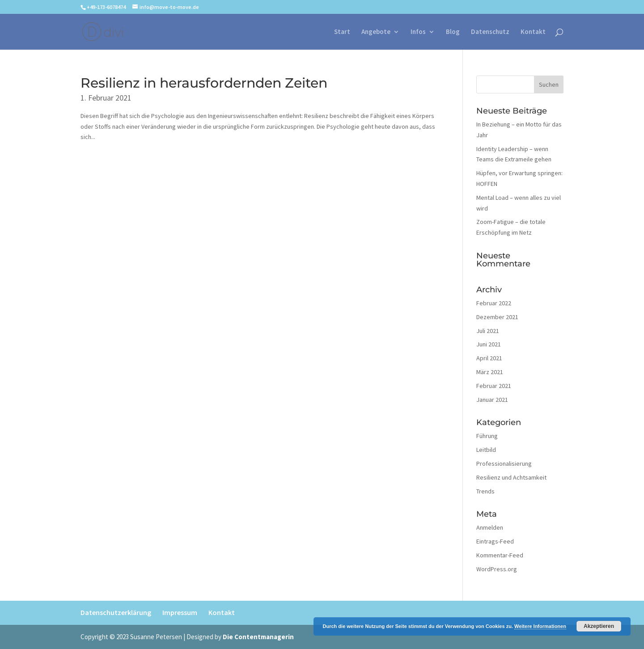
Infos (418, 32)
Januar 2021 (492, 400)
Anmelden (490, 527)
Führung (487, 436)
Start (342, 32)
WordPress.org (497, 569)
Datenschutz (490, 32)
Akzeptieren (599, 626)
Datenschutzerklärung (116, 612)
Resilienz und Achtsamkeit (511, 477)
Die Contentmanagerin (258, 637)
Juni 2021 (489, 344)
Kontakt (533, 32)
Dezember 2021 (497, 317)
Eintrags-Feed (495, 541)
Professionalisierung (504, 464)
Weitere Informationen (540, 626)
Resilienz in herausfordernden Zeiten (204, 83)
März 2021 (490, 372)
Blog (453, 32)
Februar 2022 (494, 303)
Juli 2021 (488, 331)
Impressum (180, 612)
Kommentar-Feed (500, 555)
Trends (485, 491)
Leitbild (486, 450)
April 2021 (489, 358)
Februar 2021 (494, 386)
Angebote (376, 32)
